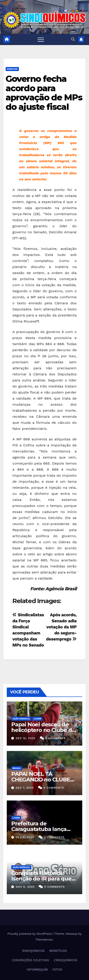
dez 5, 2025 (25, 837)
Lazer (37, 719)
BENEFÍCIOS (58, 951)
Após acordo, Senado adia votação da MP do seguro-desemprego (61, 627)
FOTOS (57, 970)
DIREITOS (12, 69)
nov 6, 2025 (25, 887)
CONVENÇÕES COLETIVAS (30, 960)
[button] (73, 39)
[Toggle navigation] (41, 39)
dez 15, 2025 (26, 738)
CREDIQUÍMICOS (66, 960)
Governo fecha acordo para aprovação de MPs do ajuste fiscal (44, 93)
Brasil (17, 768)
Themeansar (44, 940)
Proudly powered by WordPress (30, 934)
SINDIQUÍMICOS (33, 951)
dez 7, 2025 (25, 788)
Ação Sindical (21, 719)
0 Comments (56, 738)
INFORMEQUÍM (37, 970)
